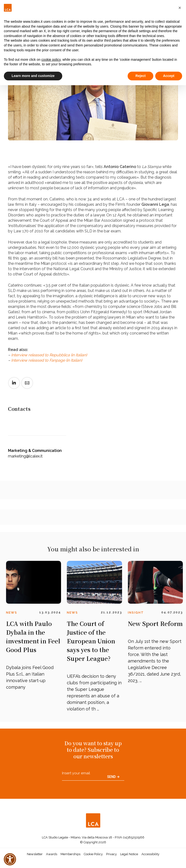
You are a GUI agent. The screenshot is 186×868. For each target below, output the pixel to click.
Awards (52, 854)
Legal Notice (129, 854)
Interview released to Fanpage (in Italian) (47, 360)
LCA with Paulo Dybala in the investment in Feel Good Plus (33, 636)
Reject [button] (140, 76)
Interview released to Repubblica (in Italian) (49, 355)
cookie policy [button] (51, 60)
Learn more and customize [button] (33, 76)
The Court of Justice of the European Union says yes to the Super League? (91, 641)
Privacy (111, 854)
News (12, 613)
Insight (136, 613)
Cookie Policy (93, 854)
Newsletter (35, 854)
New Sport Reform (155, 623)
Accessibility (150, 854)
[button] (180, 8)
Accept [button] (169, 76)
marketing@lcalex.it (25, 456)
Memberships (70, 854)
